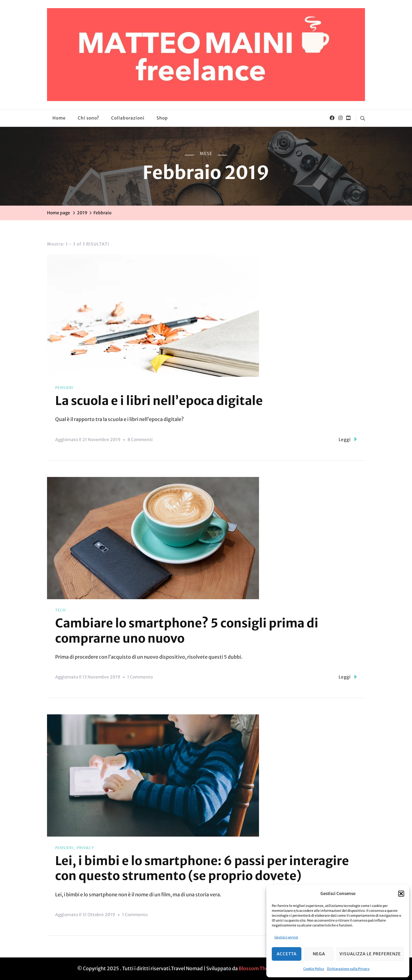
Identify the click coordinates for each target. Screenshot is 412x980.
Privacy (85, 848)
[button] (401, 894)
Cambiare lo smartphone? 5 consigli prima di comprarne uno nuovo (187, 631)
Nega (319, 954)
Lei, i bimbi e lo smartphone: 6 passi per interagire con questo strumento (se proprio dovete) (202, 868)
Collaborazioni (128, 118)
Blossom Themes (258, 969)
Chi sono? (88, 118)
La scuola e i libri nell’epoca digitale (159, 401)
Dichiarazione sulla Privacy (348, 969)
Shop (162, 118)
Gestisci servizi (286, 937)
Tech (60, 610)
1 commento (140, 677)
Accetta (287, 954)
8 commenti (140, 440)
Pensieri (64, 388)
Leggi (348, 439)
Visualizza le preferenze (370, 954)
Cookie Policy (314, 969)
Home (59, 118)
